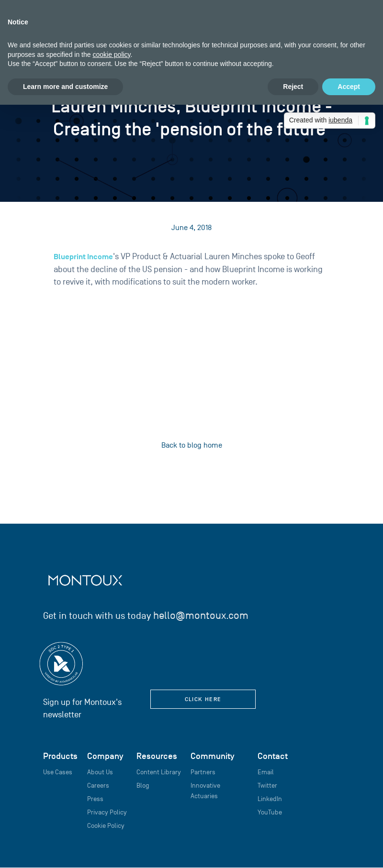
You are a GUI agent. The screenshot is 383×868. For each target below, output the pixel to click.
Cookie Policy (106, 826)
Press (95, 799)
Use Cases (58, 772)
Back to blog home (192, 445)
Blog (143, 786)
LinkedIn (270, 799)
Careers (98, 786)
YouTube (270, 812)
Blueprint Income (83, 257)
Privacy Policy (107, 812)
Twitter (267, 786)
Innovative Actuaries (205, 791)
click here (203, 699)
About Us (100, 772)
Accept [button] (349, 87)
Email (266, 772)
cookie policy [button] (111, 55)
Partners (203, 772)
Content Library (159, 772)
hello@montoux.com (201, 615)
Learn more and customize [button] (65, 87)
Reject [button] (293, 87)
